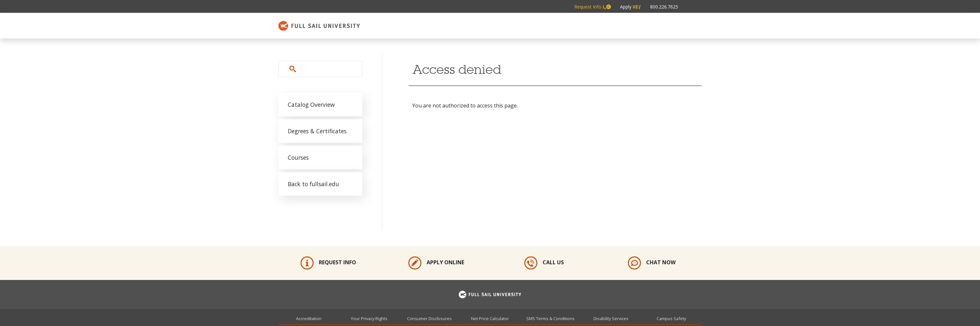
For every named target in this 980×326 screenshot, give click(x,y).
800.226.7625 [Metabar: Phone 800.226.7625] (664, 7)
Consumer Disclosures (429, 318)
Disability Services (611, 318)
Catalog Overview (311, 105)
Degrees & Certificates (317, 131)
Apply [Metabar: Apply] (630, 7)
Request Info (328, 263)
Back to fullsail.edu (313, 184)
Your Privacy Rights (369, 318)
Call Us (544, 263)
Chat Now (652, 263)
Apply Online (436, 263)
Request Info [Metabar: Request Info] (593, 7)
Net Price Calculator (490, 318)
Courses (298, 157)
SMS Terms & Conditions (550, 318)
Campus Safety (671, 318)
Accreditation (309, 318)
